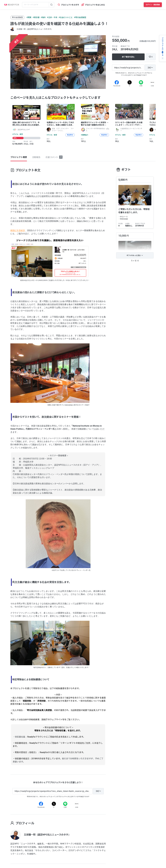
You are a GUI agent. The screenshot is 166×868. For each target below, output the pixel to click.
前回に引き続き (18, 230)
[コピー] (150, 68)
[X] (130, 82)
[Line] (141, 82)
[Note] (152, 82)
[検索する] (51, 5)
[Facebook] (117, 82)
